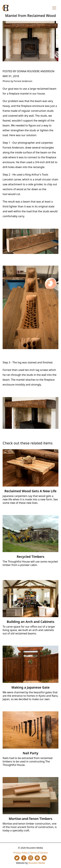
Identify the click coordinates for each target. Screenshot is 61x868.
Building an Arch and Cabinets (30, 622)
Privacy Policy (20, 853)
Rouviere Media (37, 863)
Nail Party (31, 753)
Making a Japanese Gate (30, 687)
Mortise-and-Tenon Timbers (31, 819)
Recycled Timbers (31, 557)
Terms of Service (39, 853)
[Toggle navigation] (54, 8)
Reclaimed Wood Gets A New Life (31, 491)
